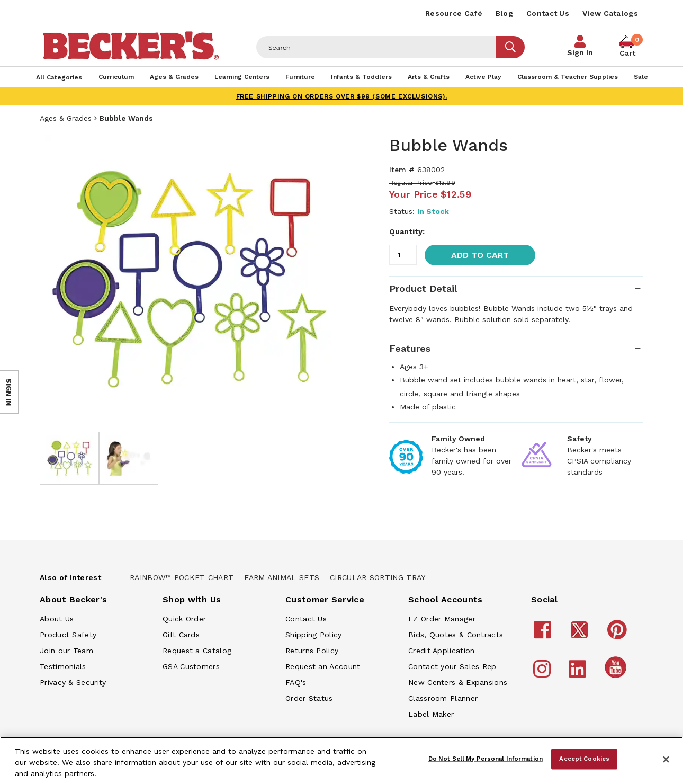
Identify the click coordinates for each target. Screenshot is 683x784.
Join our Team (66, 651)
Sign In (580, 52)
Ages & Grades (66, 118)
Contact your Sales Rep (452, 666)
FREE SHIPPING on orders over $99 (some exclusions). (342, 96)
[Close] (666, 760)
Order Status (309, 698)
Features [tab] (410, 348)
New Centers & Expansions (458, 682)
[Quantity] (403, 255)
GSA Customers (191, 666)
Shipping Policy (314, 635)
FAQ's (296, 682)
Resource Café (454, 13)
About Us (57, 619)
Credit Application (441, 651)
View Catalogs (610, 13)
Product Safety (68, 635)
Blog (504, 13)
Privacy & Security (73, 682)
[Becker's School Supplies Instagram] (543, 674)
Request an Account (323, 666)
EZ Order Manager (442, 619)
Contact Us (548, 13)
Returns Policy (312, 651)
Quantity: (407, 231)
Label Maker (431, 714)
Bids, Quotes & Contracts (456, 635)
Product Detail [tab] (423, 288)
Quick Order (184, 619)
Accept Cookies (584, 759)
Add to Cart (480, 255)
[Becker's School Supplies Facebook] (544, 635)
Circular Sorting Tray (378, 577)
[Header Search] (376, 47)
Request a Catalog (197, 651)
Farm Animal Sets (282, 577)
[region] (341, 760)
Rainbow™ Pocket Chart (182, 577)
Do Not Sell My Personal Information (486, 759)
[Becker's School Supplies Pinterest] (619, 635)
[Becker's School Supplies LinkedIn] (579, 674)
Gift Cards (181, 635)
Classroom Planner (443, 698)
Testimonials (63, 666)
